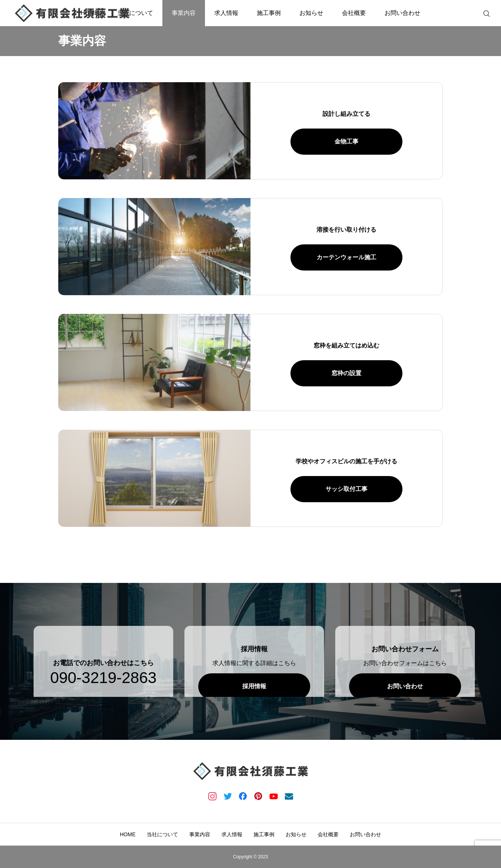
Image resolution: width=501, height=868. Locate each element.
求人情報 (226, 13)
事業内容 (184, 13)
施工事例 (269, 13)
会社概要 (354, 13)
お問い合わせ (402, 13)
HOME (128, 834)
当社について (135, 13)
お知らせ (311, 13)
